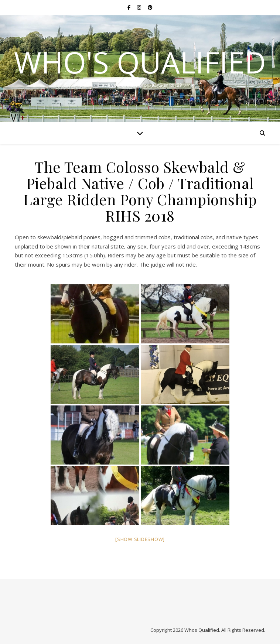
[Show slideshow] (140, 539)
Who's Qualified (140, 62)
